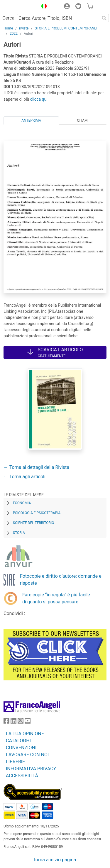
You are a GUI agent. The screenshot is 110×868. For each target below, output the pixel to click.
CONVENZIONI (21, 748)
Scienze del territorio (34, 523)
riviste (24, 28)
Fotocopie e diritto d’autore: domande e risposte (61, 580)
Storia (19, 533)
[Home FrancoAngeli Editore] (19, 7)
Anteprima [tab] (31, 120)
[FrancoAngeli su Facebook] (6, 722)
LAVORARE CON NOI (27, 755)
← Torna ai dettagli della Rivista (36, 467)
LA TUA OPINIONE (25, 734)
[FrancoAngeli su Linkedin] (13, 722)
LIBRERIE (15, 762)
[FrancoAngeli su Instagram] (21, 722)
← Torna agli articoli (24, 477)
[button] (43, 7)
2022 (14, 34)
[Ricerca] (104, 18)
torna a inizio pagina (55, 860)
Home (8, 28)
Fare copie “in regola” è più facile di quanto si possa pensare (56, 598)
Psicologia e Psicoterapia (37, 513)
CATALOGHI (18, 741)
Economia (22, 503)
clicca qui (39, 99)
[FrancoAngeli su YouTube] (28, 722)
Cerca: (9, 18)
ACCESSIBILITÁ (22, 776)
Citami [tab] (83, 120)
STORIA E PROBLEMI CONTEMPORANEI (66, 28)
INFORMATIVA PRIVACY (31, 769)
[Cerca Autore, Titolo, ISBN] (58, 18)
